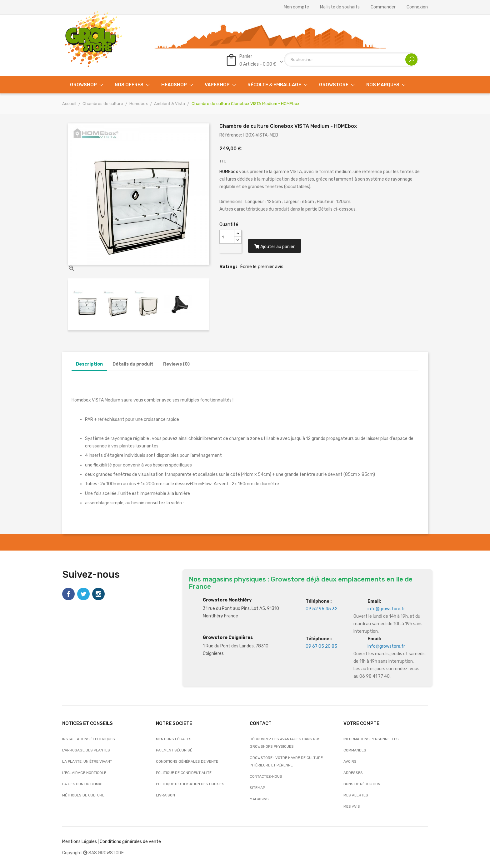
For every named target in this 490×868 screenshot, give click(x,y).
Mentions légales (174, 739)
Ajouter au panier (275, 247)
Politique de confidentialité (184, 773)
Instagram (98, 594)
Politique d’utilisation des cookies (190, 784)
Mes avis (352, 806)
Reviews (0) (176, 364)
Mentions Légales (80, 842)
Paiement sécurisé (174, 750)
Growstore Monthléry (227, 600)
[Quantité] (227, 237)
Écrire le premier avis (262, 267)
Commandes (355, 750)
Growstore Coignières (228, 638)
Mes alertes (356, 795)
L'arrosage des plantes (86, 750)
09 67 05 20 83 (321, 646)
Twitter (83, 594)
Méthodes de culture (83, 795)
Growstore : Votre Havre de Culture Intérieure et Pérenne (286, 761)
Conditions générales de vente (187, 761)
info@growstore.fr (386, 609)
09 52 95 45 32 (322, 609)
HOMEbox (229, 172)
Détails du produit (133, 364)
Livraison (165, 795)
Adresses (353, 773)
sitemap (257, 788)
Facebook (68, 594)
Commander (383, 7)
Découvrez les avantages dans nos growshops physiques (285, 743)
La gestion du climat (83, 784)
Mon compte (296, 7)
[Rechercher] (351, 60)
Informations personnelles (371, 739)
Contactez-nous (266, 776)
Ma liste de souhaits (340, 7)
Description (89, 364)
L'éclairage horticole (84, 773)
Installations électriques (89, 739)
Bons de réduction (362, 784)
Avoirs (350, 761)
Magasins (259, 799)
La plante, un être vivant (87, 761)
